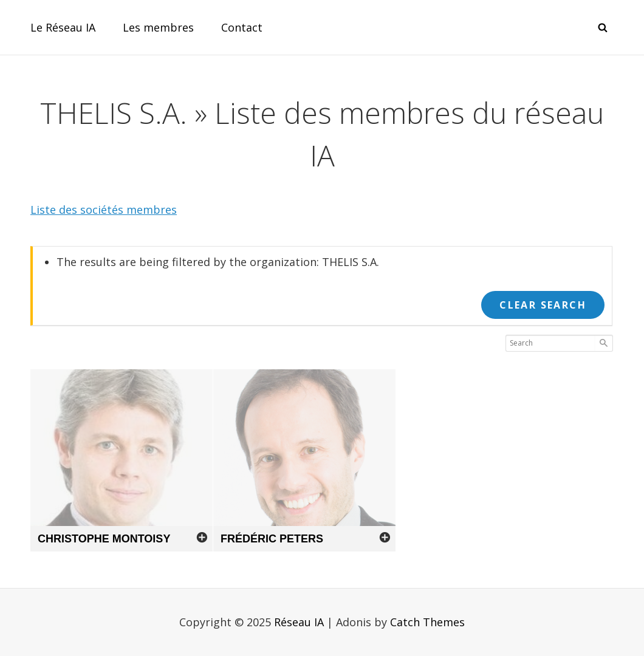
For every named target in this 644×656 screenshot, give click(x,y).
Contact (242, 27)
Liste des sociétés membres (104, 210)
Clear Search (543, 305)
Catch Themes (427, 622)
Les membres (158, 27)
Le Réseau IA (63, 27)
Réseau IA (299, 622)
